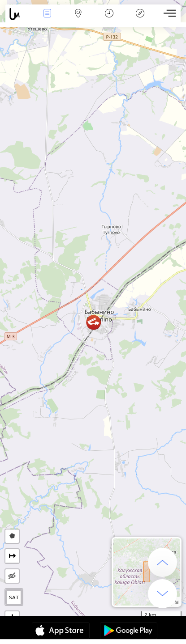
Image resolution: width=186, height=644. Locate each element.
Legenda (140, 14)
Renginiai (47, 14)
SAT (14, 597)
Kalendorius (109, 14)
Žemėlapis (78, 14)
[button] (93, 322)
